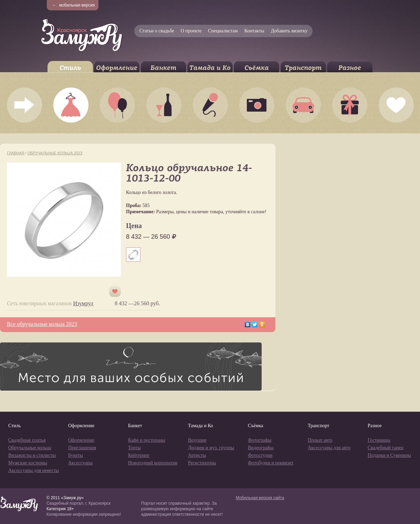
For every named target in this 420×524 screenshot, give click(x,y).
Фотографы (260, 440)
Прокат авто (320, 440)
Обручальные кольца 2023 (55, 153)
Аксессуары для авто (329, 448)
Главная (15, 153)
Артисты (197, 455)
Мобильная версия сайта (260, 498)
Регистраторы (202, 463)
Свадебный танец (386, 448)
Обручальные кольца (30, 448)
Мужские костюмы (28, 463)
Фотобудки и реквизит (271, 463)
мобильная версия (74, 5)
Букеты (76, 455)
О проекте (191, 31)
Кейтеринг (139, 455)
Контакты (254, 31)
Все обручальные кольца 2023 (42, 324)
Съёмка (257, 68)
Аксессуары (80, 463)
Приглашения (82, 448)
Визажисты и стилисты (32, 455)
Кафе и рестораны (147, 440)
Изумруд (83, 303)
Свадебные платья (27, 440)
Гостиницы (379, 440)
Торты (134, 448)
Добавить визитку (289, 31)
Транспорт (303, 68)
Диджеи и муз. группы (211, 448)
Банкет (163, 68)
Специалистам (223, 31)
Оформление (117, 68)
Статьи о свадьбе (157, 31)
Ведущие (197, 440)
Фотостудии (260, 455)
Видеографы (261, 448)
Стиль (70, 68)
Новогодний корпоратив (153, 463)
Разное (350, 68)
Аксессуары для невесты (34, 470)
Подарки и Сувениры (389, 455)
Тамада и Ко (210, 68)
